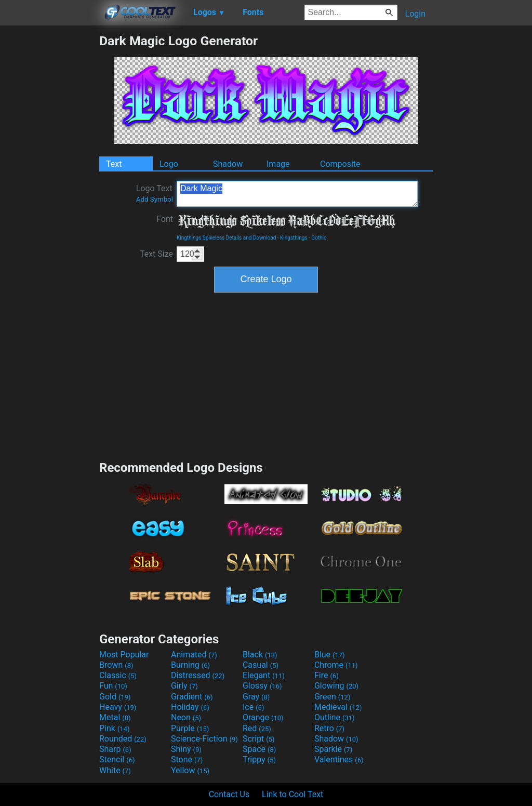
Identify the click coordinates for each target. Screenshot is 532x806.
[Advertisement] (49, 189)
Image (278, 164)
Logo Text (155, 193)
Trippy (259, 759)
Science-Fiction (204, 739)
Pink (115, 728)
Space (259, 749)
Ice (253, 707)
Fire (327, 675)
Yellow (190, 770)
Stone (187, 759)
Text (114, 164)
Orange (263, 717)
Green (332, 697)
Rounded (123, 739)
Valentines (339, 759)
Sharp (115, 749)
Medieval (338, 707)
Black (260, 655)
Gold (115, 697)
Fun (113, 686)
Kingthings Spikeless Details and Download (226, 238)
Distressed (198, 675)
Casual (261, 665)
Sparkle (333, 749)
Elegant (264, 675)
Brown (116, 665)
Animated (194, 655)
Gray (256, 697)
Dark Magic (297, 194)
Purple (190, 728)
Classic (118, 675)
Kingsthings (294, 238)
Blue (330, 655)
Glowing (336, 686)
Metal (115, 717)
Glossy (262, 686)
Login (415, 14)
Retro (329, 728)
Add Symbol (155, 199)
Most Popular (124, 655)
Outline (335, 717)
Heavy (118, 707)
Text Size (156, 254)
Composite (340, 164)
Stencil (117, 759)
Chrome (336, 665)
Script (259, 739)
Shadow (228, 164)
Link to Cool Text (292, 794)
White (115, 770)
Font (165, 219)
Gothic (319, 238)
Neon (186, 717)
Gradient (192, 697)
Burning (190, 665)
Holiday (190, 707)
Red (257, 728)
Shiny (186, 749)
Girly (184, 686)
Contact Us (229, 794)
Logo (169, 164)
